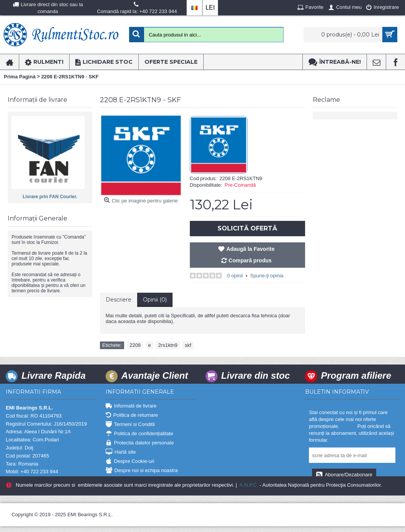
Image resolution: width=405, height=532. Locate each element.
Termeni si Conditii (130, 425)
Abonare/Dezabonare (344, 475)
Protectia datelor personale (140, 443)
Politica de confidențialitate (139, 434)
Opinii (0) (155, 300)
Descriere (119, 300)
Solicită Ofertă (247, 228)
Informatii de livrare (131, 406)
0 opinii (235, 276)
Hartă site (121, 452)
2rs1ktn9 (168, 345)
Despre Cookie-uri (130, 462)
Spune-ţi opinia (267, 276)
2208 (135, 345)
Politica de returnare (132, 415)
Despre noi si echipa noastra (142, 471)
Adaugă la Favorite (250, 249)
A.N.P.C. (248, 485)
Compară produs (250, 260)
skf (188, 345)
